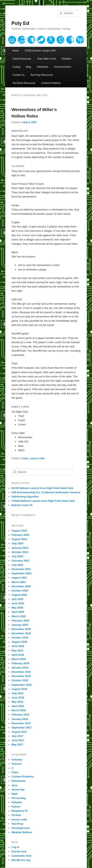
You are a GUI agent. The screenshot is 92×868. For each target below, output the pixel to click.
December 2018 (21, 672)
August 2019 (19, 642)
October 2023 (20, 552)
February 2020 (20, 621)
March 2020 (19, 616)
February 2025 (20, 535)
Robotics (67, 59)
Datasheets (19, 781)
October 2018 (20, 680)
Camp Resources (22, 59)
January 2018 (20, 719)
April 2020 (18, 612)
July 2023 (17, 556)
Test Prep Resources (42, 75)
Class (25, 458)
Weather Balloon (22, 832)
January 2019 (20, 668)
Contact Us (18, 75)
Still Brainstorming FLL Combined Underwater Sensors (46, 492)
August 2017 (19, 732)
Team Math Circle (46, 59)
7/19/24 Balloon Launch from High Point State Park (43, 501)
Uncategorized (21, 828)
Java (14, 785)
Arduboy (17, 760)
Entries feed (19, 851)
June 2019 (18, 646)
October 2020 (20, 591)
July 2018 (17, 693)
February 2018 (20, 715)
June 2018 (18, 698)
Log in (15, 847)
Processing (19, 798)
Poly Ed (20, 23)
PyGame (17, 802)
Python (16, 807)
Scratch (16, 815)
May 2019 (17, 651)
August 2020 (19, 595)
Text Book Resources (24, 83)
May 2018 (17, 702)
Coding (16, 67)
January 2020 (20, 625)
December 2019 (21, 629)
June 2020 (18, 603)
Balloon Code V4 (22, 505)
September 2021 (22, 573)
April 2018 (18, 706)
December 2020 (21, 586)
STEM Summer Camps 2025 (40, 51)
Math (15, 794)
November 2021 (21, 569)
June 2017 (18, 740)
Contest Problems (51, 83)
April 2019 (18, 655)
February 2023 (20, 561)
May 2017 (17, 745)
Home (16, 51)
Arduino (17, 764)
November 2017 (21, 723)
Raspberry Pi (20, 811)
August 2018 (19, 689)
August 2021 (19, 578)
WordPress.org (21, 860)
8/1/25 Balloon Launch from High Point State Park (42, 488)
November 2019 (21, 633)
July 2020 (17, 599)
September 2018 (22, 685)
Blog (29, 67)
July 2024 (17, 543)
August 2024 (19, 539)
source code (37, 458)
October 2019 (20, 638)
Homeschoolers (62, 67)
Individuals (43, 67)
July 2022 (17, 565)
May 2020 (17, 608)
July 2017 (17, 736)
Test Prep (17, 824)
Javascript (18, 790)
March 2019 (19, 659)
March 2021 (19, 582)
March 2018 (19, 710)
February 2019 (20, 663)
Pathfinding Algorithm (25, 497)
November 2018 (21, 676)
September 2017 (22, 728)
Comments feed (21, 856)
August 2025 (19, 531)
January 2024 (20, 548)
